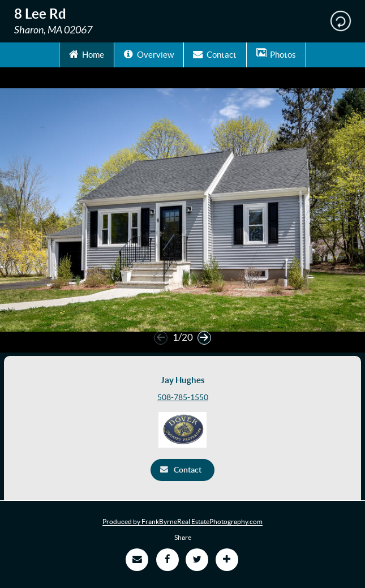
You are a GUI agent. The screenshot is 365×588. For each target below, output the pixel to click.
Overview (149, 54)
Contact (215, 54)
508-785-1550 (183, 397)
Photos (276, 54)
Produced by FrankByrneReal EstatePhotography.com (182, 522)
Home (87, 54)
